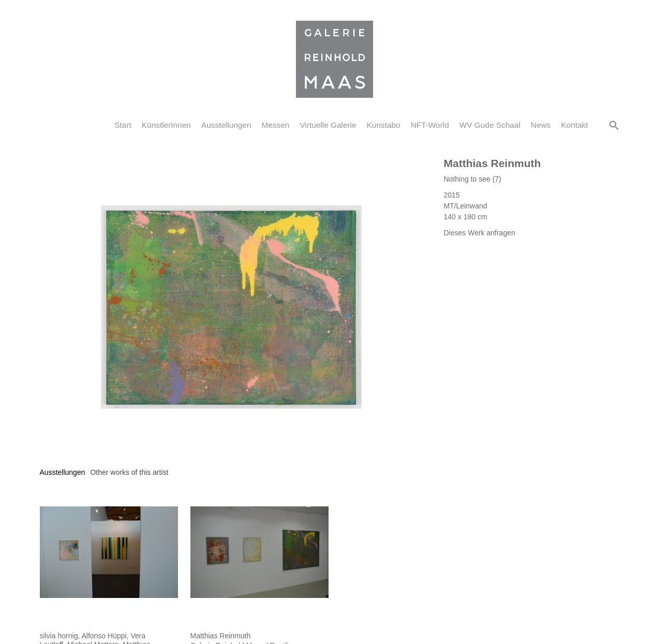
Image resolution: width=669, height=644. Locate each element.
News (541, 125)
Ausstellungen (226, 125)
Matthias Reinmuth (493, 163)
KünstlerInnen (166, 125)
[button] (614, 125)
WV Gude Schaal (490, 125)
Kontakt (574, 125)
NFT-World (430, 125)
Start (123, 125)
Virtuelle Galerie (328, 125)
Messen (275, 125)
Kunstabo (384, 125)
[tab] (63, 473)
